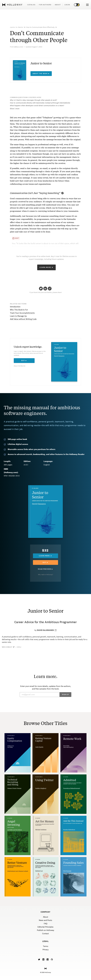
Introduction (15, 307)
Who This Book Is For (19, 310)
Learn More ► (47, 267)
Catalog (31, 5)
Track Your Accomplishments (22, 313)
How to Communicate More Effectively (40, 27)
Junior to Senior (17, 27)
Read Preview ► (45, 569)
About (58, 5)
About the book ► (41, 74)
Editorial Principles (45, 927)
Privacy (46, 950)
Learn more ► (45, 556)
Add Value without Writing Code (23, 319)
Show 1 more (15, 108)
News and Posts (45, 920)
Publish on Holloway (46, 930)
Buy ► (24, 361)
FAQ (46, 924)
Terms (46, 946)
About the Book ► (20, 366)
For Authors (45, 5)
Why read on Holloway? (46, 575)
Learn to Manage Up (18, 316)
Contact (45, 934)
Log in (67, 5)
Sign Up (65, 695)
